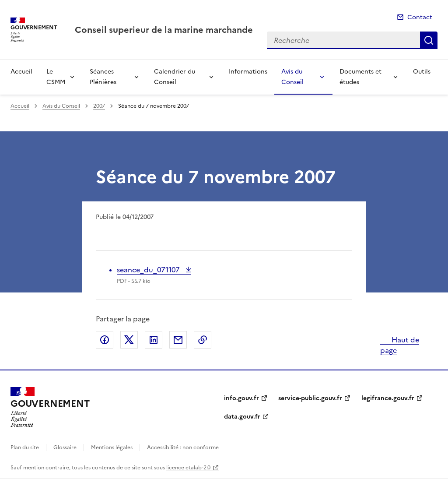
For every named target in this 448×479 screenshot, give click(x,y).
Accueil (21, 72)
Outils (422, 72)
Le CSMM (56, 77)
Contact (420, 17)
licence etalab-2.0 (188, 468)
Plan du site (25, 447)
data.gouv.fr (242, 417)
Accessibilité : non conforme (183, 447)
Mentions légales (112, 447)
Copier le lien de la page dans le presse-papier (203, 340)
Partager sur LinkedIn (154, 340)
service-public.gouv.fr (310, 398)
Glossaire (65, 447)
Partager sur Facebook (105, 340)
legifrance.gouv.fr (388, 398)
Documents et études (360, 77)
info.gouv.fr (241, 398)
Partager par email (178, 340)
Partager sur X (129, 340)
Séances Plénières (103, 77)
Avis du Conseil (292, 77)
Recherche (429, 40)
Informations (248, 72)
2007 (99, 106)
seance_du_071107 (149, 270)
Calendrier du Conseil (175, 77)
